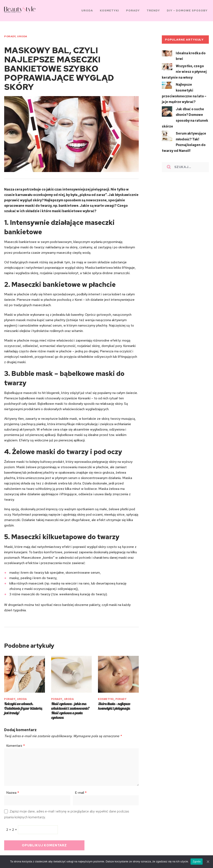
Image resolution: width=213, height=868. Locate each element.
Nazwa (13, 789)
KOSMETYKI (106, 696)
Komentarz (15, 742)
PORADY (10, 35)
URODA (22, 35)
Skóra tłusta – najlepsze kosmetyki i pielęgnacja (114, 703)
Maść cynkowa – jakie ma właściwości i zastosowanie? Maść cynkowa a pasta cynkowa (70, 708)
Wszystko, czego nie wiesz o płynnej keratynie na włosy (184, 69)
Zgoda (197, 861)
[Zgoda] (208, 862)
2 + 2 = (12, 827)
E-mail (81, 789)
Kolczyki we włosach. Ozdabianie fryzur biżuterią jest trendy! (23, 705)
